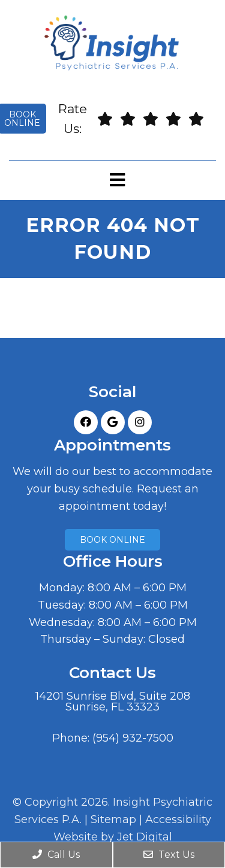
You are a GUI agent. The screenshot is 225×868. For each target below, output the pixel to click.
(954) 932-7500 (133, 738)
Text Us (169, 855)
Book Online (112, 540)
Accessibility (178, 819)
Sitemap (113, 819)
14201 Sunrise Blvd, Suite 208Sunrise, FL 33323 (113, 701)
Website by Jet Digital (113, 837)
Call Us (56, 855)
